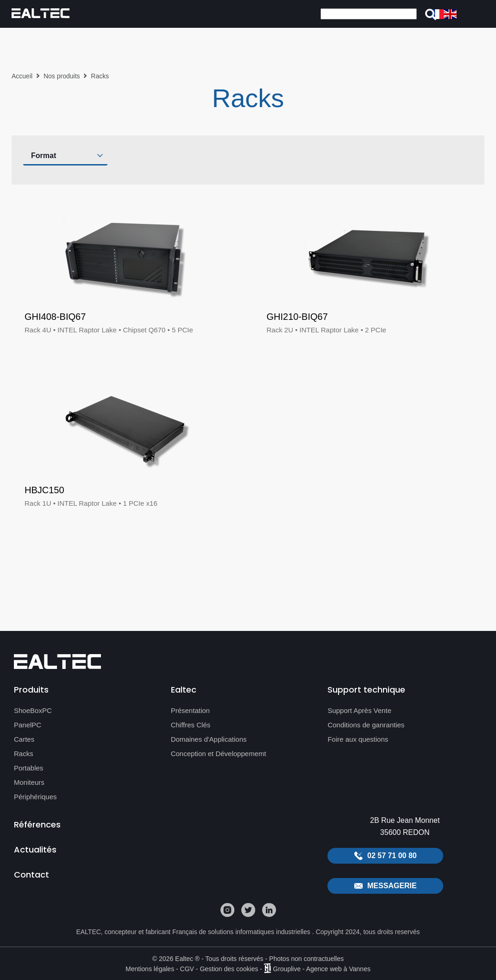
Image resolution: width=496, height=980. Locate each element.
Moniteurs (29, 782)
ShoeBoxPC (33, 710)
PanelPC (28, 725)
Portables (28, 768)
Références (37, 824)
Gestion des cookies (229, 968)
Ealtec (184, 690)
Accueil (22, 76)
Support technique (366, 690)
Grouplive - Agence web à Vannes (322, 968)
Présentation (190, 710)
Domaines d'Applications (209, 739)
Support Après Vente (359, 710)
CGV (187, 968)
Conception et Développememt (219, 754)
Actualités (35, 850)
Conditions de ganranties (366, 725)
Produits (31, 690)
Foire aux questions (358, 739)
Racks (24, 754)
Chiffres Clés (191, 725)
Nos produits (62, 76)
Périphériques (35, 797)
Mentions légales (150, 968)
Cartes (24, 739)
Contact (31, 875)
